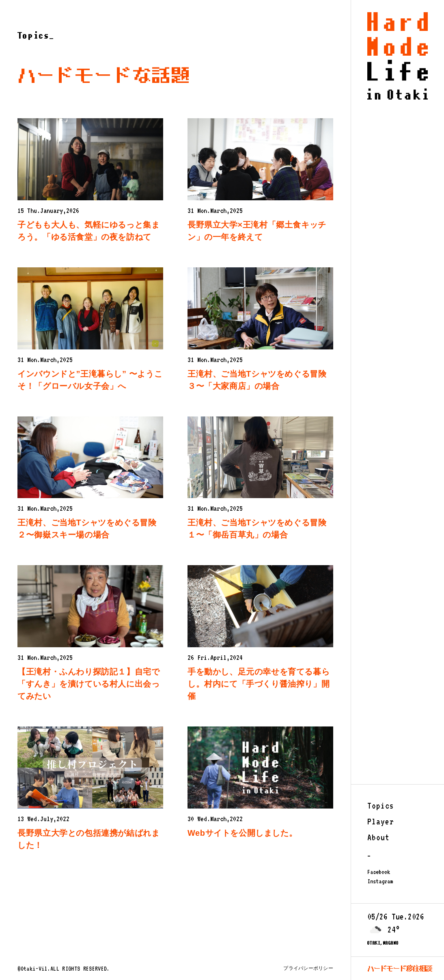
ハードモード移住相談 (400, 968)
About (378, 837)
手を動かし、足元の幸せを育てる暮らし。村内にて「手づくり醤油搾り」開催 (259, 684)
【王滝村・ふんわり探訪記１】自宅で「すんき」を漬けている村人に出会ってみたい (88, 684)
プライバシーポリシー (308, 968)
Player (381, 822)
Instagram (380, 881)
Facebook (379, 872)
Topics (381, 806)
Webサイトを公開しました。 (242, 833)
